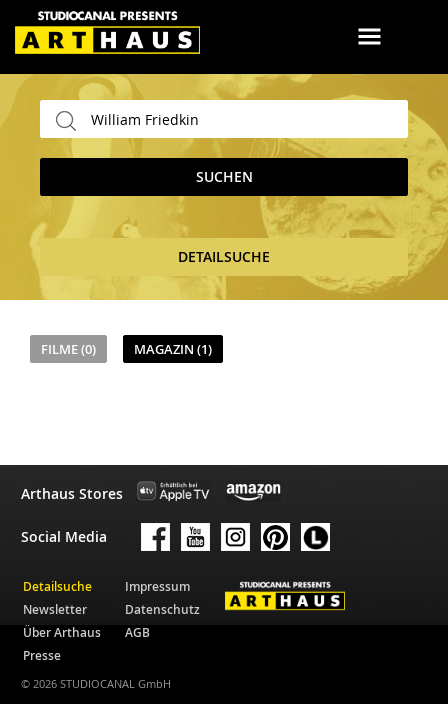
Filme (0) (68, 349)
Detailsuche (57, 586)
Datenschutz (162, 609)
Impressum (157, 586)
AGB (137, 632)
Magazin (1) (173, 349)
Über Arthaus (62, 632)
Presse (42, 655)
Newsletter (55, 609)
